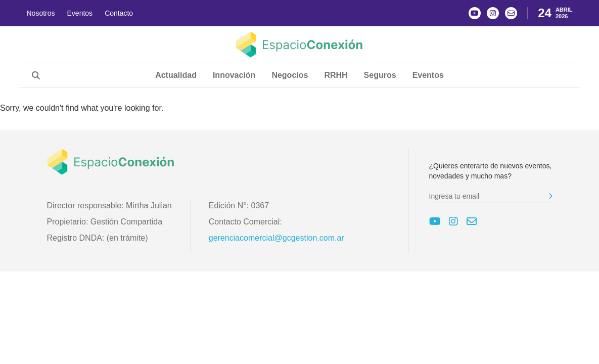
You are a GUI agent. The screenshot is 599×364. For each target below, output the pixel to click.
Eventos (80, 13)
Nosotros (41, 13)
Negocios (290, 75)
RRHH (336, 75)
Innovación (234, 75)
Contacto (119, 13)
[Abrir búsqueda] (36, 75)
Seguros (380, 75)
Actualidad (176, 75)
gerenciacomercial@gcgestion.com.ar (277, 238)
